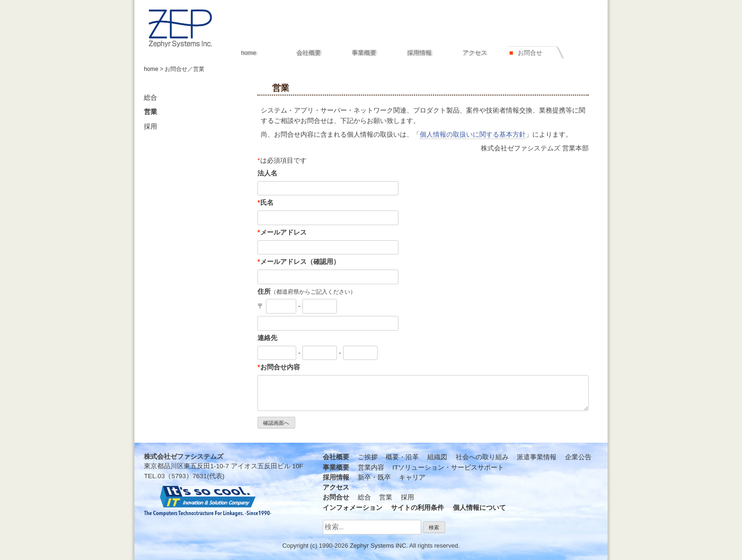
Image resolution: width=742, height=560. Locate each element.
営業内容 (371, 468)
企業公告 (578, 457)
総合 (150, 98)
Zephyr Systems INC (378, 546)
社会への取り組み (482, 457)
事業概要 (364, 53)
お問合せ (530, 53)
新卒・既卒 (374, 477)
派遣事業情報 (537, 457)
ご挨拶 (368, 457)
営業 (150, 112)
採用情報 (419, 53)
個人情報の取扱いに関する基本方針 (473, 134)
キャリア (412, 477)
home (151, 69)
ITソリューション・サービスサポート (448, 468)
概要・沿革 (402, 457)
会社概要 (309, 53)
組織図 (437, 457)
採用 (150, 127)
